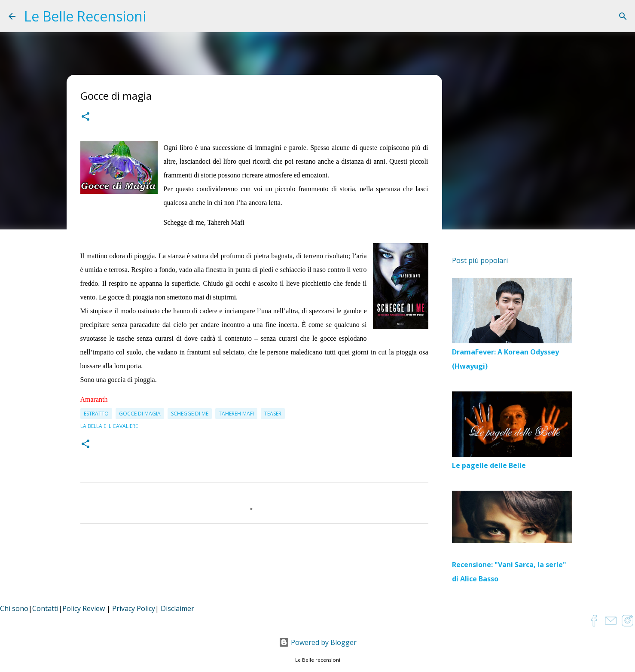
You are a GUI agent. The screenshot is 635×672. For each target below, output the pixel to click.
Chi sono (14, 608)
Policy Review (84, 608)
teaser (273, 414)
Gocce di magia (140, 414)
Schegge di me (190, 414)
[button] (85, 118)
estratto (96, 414)
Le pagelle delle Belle (489, 465)
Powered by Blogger (318, 642)
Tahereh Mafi (236, 414)
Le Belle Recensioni (85, 16)
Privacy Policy (134, 608)
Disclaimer (177, 608)
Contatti (45, 608)
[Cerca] (623, 16)
